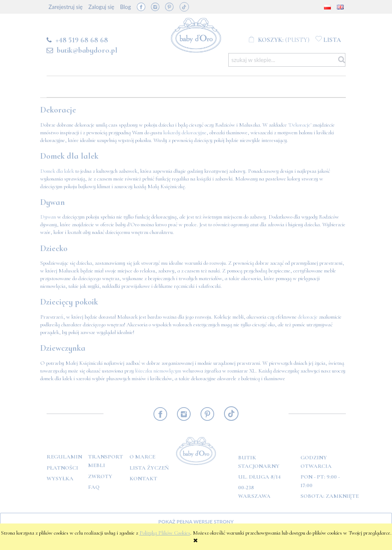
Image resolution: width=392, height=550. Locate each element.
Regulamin (64, 457)
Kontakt (143, 479)
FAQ (94, 487)
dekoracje (308, 317)
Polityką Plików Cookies (165, 533)
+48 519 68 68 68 (82, 40)
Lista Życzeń (149, 468)
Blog (125, 7)
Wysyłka (60, 479)
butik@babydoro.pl (87, 50)
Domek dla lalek (57, 171)
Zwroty (100, 476)
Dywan (48, 217)
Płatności (62, 468)
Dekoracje (300, 125)
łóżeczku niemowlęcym (158, 371)
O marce (142, 457)
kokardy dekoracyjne (185, 133)
